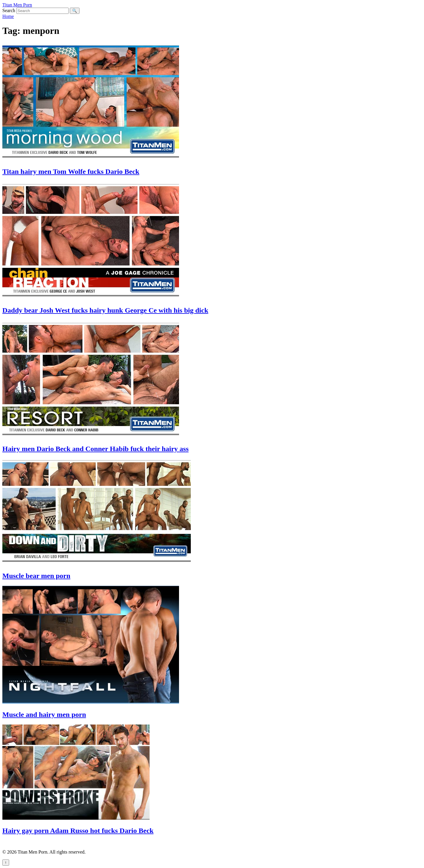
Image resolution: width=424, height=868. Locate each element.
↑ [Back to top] (6, 863)
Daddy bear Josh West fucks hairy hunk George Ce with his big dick (105, 310)
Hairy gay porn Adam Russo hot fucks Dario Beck (78, 831)
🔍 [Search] (75, 11)
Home (8, 16)
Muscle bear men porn (36, 576)
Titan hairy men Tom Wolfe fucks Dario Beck (71, 171)
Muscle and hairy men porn (44, 714)
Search (9, 10)
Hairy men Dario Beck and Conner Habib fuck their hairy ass (95, 449)
